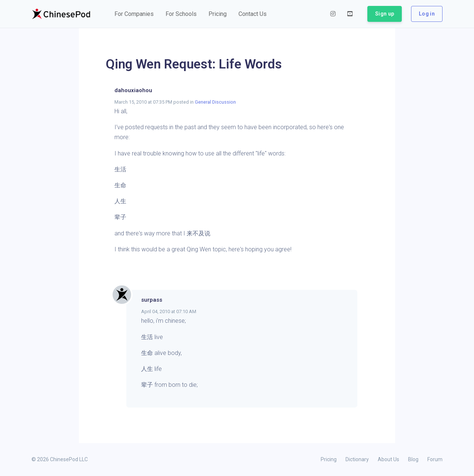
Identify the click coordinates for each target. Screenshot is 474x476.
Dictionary (357, 459)
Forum (435, 459)
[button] (134, 14)
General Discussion (215, 102)
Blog (413, 459)
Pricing (329, 459)
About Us (388, 459)
